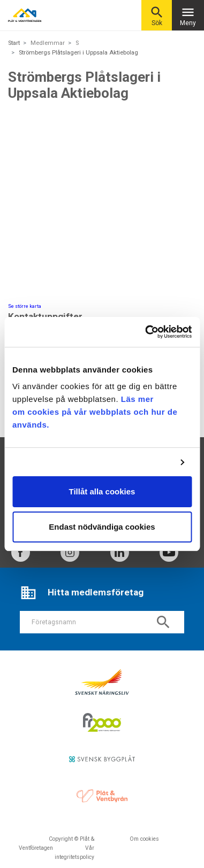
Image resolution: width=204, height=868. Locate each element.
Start (14, 43)
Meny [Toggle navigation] (188, 16)
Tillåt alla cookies (102, 491)
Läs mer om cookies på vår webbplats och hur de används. (95, 412)
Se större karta (25, 306)
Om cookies (144, 839)
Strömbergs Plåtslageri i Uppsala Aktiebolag (78, 53)
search (163, 622)
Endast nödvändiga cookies (102, 527)
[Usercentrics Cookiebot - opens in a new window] (146, 332)
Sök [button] (157, 16)
